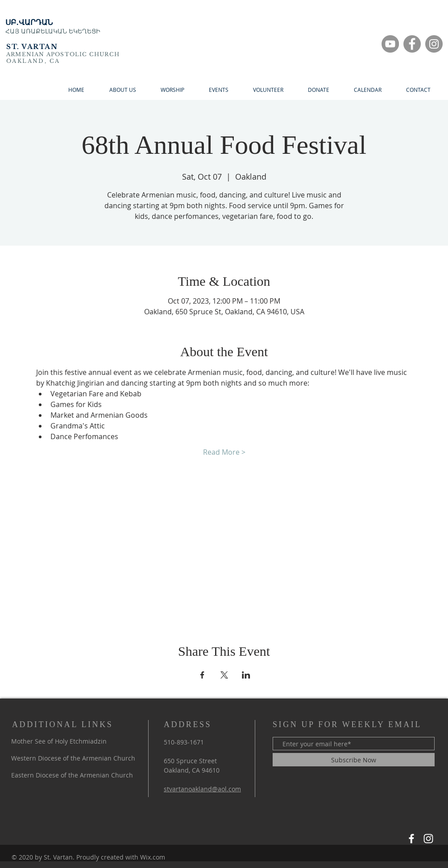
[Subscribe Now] (354, 760)
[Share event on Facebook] (202, 675)
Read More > (224, 452)
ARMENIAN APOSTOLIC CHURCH (63, 54)
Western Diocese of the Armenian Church (73, 758)
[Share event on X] (224, 675)
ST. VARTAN (32, 47)
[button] (318, 90)
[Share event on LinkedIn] (246, 675)
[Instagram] (434, 44)
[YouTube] (390, 44)
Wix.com (153, 857)
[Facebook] (412, 44)
